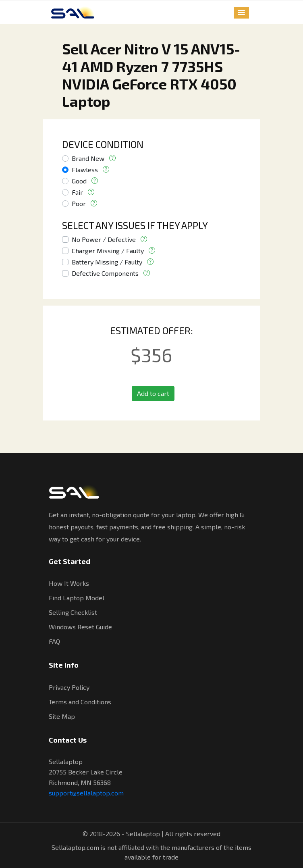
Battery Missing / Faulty (107, 262)
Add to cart (153, 393)
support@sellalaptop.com (86, 793)
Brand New (88, 158)
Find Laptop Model (77, 598)
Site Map (62, 716)
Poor (79, 203)
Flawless (85, 170)
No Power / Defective (104, 239)
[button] (241, 13)
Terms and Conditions (80, 702)
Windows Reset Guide (80, 627)
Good (79, 181)
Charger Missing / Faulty (108, 251)
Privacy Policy (69, 687)
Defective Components (105, 273)
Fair (77, 192)
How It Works (69, 583)
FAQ (54, 641)
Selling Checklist (73, 612)
